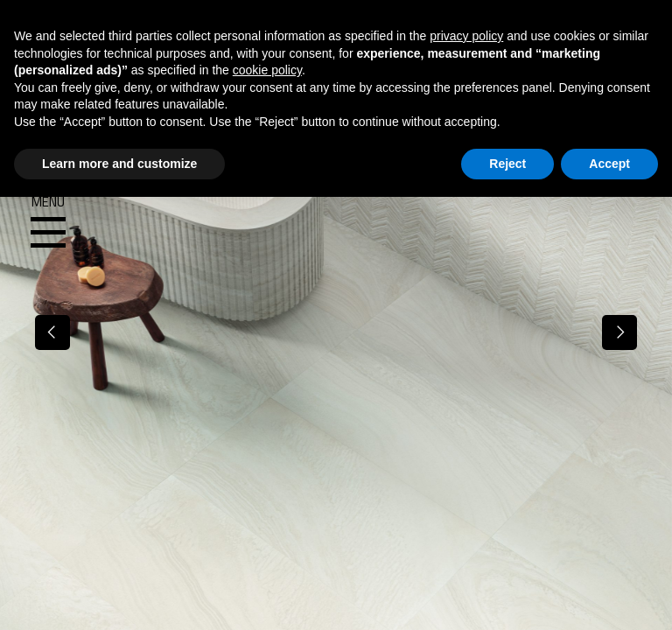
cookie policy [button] (267, 70)
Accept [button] (609, 164)
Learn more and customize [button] (119, 164)
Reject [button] (507, 164)
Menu (48, 222)
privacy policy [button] (466, 36)
